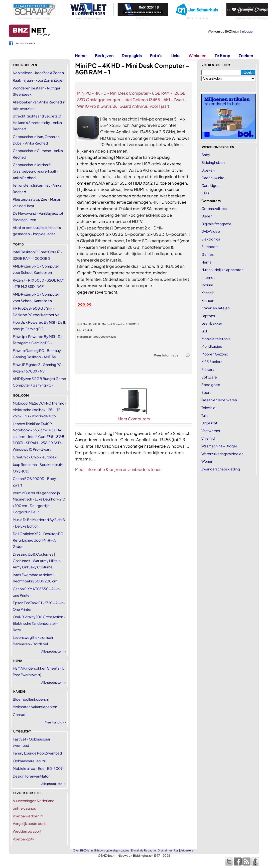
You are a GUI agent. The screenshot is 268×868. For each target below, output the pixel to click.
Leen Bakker (212, 323)
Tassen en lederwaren (219, 400)
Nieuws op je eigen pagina (112, 850)
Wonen (207, 461)
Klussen (208, 300)
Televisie (208, 408)
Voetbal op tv (23, 839)
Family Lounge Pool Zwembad (37, 753)
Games (208, 254)
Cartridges (210, 185)
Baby (206, 155)
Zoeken (246, 55)
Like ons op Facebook (25, 43)
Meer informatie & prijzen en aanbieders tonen (118, 469)
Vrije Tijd (208, 438)
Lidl (204, 331)
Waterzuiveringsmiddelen (222, 454)
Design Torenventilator (31, 776)
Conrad (19, 714)
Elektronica (211, 239)
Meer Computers (134, 419)
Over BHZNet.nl (83, 850)
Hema (206, 262)
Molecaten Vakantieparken (35, 707)
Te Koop (223, 55)
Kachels (208, 293)
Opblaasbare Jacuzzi (29, 761)
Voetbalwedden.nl (28, 816)
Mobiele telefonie (216, 339)
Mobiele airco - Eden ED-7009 (38, 768)
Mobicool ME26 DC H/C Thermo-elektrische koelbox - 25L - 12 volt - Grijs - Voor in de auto (39, 409)
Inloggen (248, 31)
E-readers (210, 246)
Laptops (208, 316)
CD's (205, 193)
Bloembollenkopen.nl (31, 699)
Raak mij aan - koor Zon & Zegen (39, 80)
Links (175, 55)
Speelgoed (211, 385)
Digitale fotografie (216, 224)
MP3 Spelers (212, 361)
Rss (176, 850)
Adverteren (188, 850)
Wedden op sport (27, 831)
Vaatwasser (211, 431)
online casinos (24, 808)
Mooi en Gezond (215, 354)
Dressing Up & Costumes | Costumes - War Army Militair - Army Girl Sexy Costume (37, 561)
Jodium (207, 285)
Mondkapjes (212, 346)
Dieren (207, 216)
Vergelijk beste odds (30, 823)
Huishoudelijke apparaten (222, 270)
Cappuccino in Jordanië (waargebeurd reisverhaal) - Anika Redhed (35, 171)
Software (209, 377)
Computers (211, 201)
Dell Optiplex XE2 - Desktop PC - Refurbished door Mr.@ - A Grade (39, 540)
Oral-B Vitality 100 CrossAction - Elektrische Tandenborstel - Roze (39, 623)
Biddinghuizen (213, 162)
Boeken (208, 170)
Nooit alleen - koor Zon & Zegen (38, 73)
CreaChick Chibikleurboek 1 (36, 457)
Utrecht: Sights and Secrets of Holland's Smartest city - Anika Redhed (37, 122)
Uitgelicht (209, 423)
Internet (208, 277)
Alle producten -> (54, 651)
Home (81, 55)
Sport (206, 392)
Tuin (205, 415)
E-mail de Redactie (144, 850)
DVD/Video (211, 231)
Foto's (156, 55)
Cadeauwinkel (213, 178)
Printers (208, 369)
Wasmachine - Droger (219, 446)
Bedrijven (104, 55)
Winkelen (197, 55)
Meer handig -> (55, 722)
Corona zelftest (214, 208)
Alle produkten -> (54, 784)
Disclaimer (165, 850)
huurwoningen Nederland (34, 801)
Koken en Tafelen (216, 308)
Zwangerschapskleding (221, 469)
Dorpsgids (132, 55)
